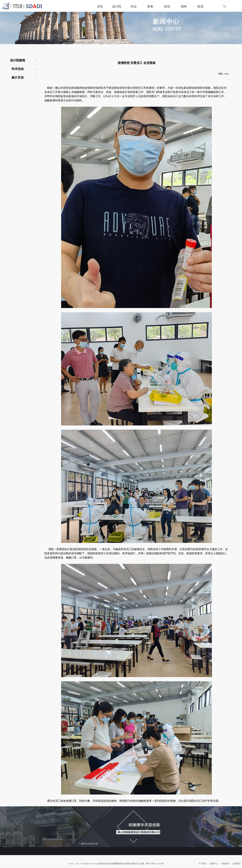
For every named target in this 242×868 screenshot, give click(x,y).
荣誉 (150, 7)
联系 (200, 7)
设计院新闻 (18, 60)
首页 (100, 7)
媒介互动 (18, 78)
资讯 (167, 7)
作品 (133, 7)
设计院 (117, 7)
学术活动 (18, 69)
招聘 (184, 7)
